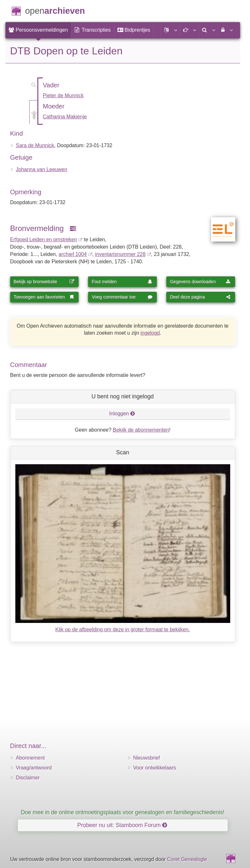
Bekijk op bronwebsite (44, 282)
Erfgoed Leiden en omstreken (44, 239)
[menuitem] (38, 30)
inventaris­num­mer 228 (120, 254)
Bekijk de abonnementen (141, 430)
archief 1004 (73, 254)
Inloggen (122, 414)
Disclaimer (28, 778)
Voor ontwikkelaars (155, 768)
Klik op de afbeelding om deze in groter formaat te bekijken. (123, 629)
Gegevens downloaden (200, 282)
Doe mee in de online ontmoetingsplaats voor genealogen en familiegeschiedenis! (123, 812)
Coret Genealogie (187, 859)
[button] (170, 30)
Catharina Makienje (65, 117)
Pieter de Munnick (63, 96)
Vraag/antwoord (34, 768)
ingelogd (150, 333)
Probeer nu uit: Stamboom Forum (122, 825)
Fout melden (122, 282)
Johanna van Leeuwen (42, 169)
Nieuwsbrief (147, 758)
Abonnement (30, 758)
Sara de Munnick (35, 145)
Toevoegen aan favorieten (44, 297)
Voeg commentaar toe (122, 297)
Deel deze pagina (200, 297)
